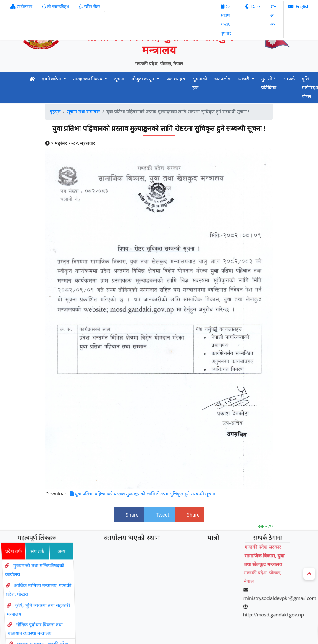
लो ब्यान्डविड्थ (55, 6)
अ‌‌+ (273, 6)
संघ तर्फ (33, 563)
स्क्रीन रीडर (89, 6)
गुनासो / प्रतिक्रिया (269, 83)
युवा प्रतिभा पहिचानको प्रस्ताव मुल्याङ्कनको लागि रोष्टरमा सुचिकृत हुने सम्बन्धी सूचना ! (144, 494)
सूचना (119, 79)
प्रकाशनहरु (176, 79)
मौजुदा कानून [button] (143, 79)
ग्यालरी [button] (244, 79)
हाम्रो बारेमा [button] (52, 79)
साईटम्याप (21, 6)
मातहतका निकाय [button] (88, 79)
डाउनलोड (222, 79)
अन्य (58, 563)
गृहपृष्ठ (55, 112)
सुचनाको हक (200, 83)
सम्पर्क (289, 79)
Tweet (159, 515)
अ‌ (272, 15)
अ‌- (273, 24)
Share (129, 515)
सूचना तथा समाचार (83, 112)
